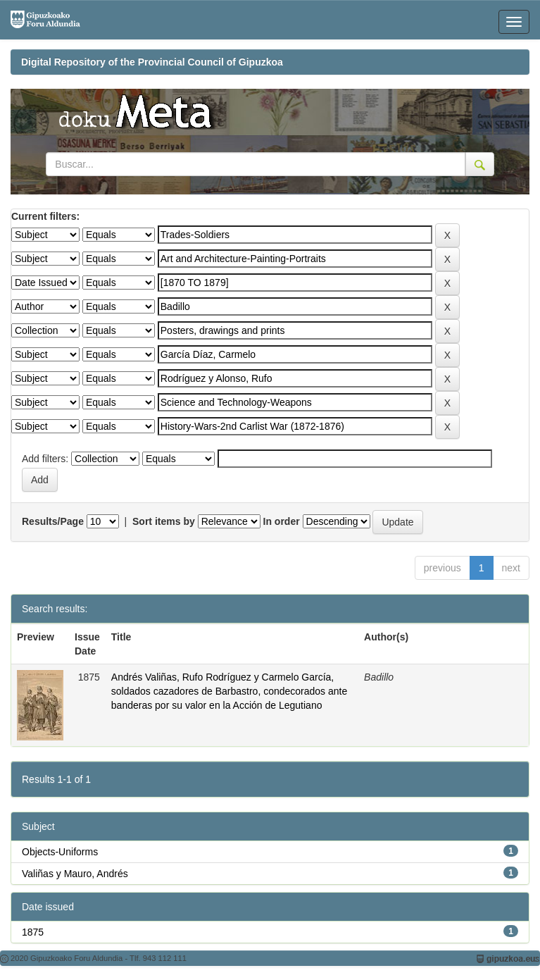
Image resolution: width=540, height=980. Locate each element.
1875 (33, 932)
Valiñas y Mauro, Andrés (75, 874)
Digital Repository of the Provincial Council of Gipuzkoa (152, 62)
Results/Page (53, 521)
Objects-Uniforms (60, 852)
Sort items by (164, 521)
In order (282, 521)
